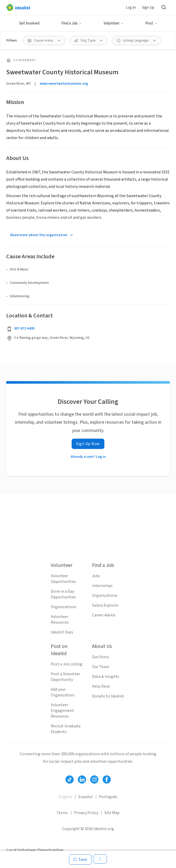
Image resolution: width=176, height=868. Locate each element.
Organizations (64, 607)
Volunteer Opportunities (63, 579)
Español (86, 797)
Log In (131, 8)
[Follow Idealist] (70, 779)
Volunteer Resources (60, 620)
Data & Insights (106, 677)
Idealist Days (62, 632)
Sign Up (148, 8)
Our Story (100, 657)
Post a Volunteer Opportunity (66, 677)
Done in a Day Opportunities (63, 594)
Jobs (96, 576)
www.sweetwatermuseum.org (64, 84)
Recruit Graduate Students (66, 729)
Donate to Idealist (108, 696)
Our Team (101, 667)
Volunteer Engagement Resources (62, 711)
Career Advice (104, 615)
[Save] (80, 859)
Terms (62, 813)
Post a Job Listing (67, 664)
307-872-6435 (24, 328)
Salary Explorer (105, 605)
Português (108, 797)
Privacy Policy (86, 813)
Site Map (112, 813)
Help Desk (101, 686)
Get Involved (29, 23)
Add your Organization (63, 692)
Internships (102, 586)
